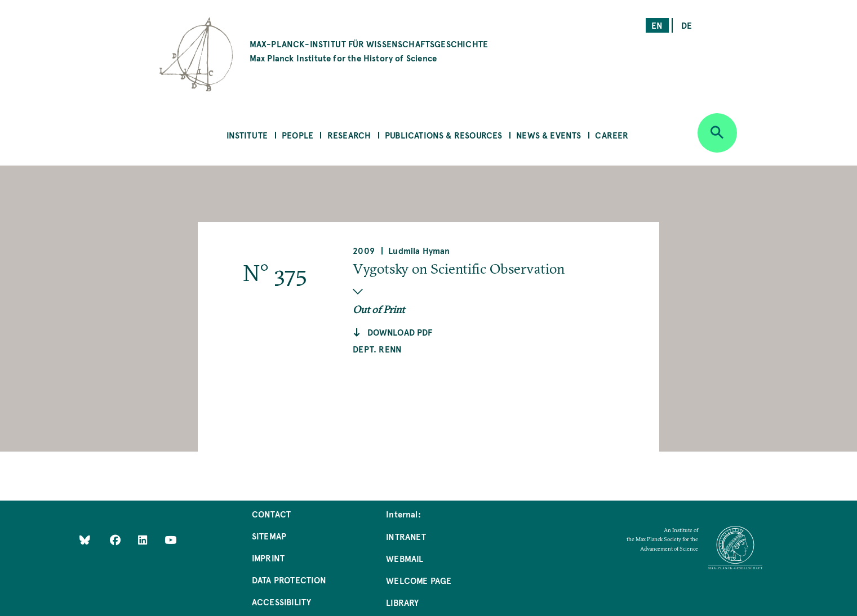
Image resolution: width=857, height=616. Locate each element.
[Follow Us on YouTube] (170, 540)
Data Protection (289, 580)
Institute (247, 135)
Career (612, 135)
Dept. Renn (377, 349)
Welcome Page (419, 580)
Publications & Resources (443, 135)
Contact (271, 514)
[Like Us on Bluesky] (85, 540)
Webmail (405, 558)
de (687, 25)
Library (402, 602)
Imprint (268, 558)
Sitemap (269, 536)
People (297, 135)
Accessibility (281, 602)
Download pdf (400, 332)
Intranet (406, 536)
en (657, 25)
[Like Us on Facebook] (116, 540)
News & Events (549, 135)
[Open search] (717, 133)
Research (349, 135)
